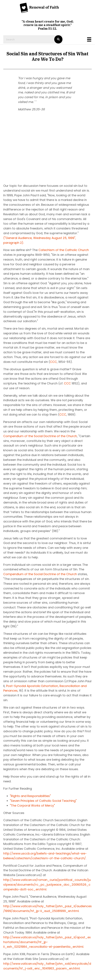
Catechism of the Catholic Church (64, 250)
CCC (53, 362)
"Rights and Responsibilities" (30, 796)
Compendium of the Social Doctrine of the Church (40, 436)
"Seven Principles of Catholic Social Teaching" (43, 801)
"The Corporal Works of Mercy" (32, 805)
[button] (21, 146)
